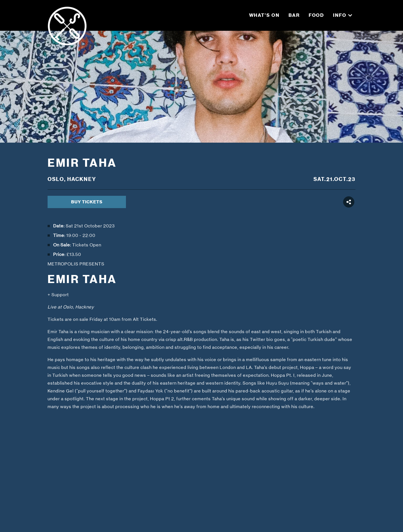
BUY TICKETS (87, 202)
